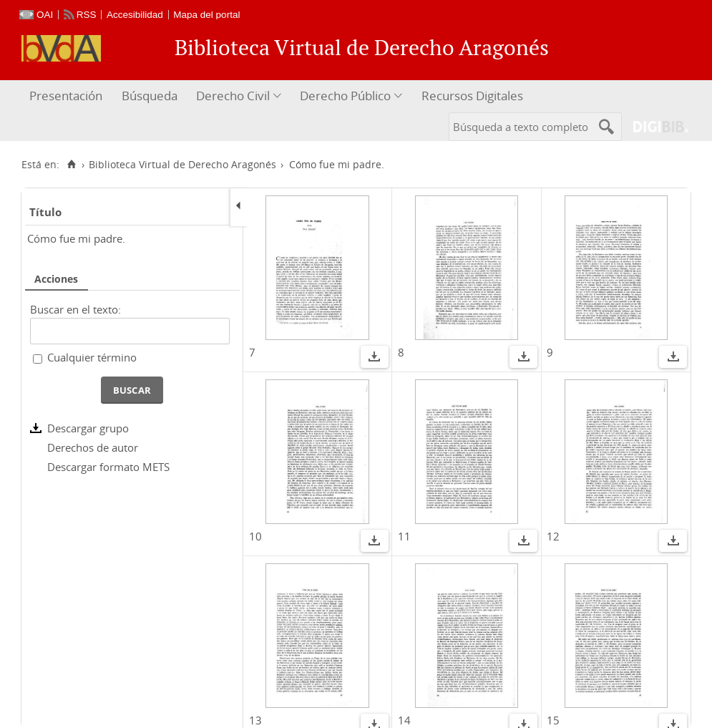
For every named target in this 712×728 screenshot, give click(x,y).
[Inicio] (71, 165)
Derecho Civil (233, 96)
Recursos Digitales (472, 96)
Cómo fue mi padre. (76, 238)
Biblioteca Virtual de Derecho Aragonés (182, 165)
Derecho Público (345, 96)
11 (404, 536)
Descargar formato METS (108, 467)
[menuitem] (68, 96)
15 (553, 720)
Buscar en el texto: (75, 309)
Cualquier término (92, 357)
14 (404, 720)
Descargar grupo (88, 428)
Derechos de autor (93, 447)
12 (553, 536)
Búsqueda (150, 96)
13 (255, 720)
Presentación (66, 96)
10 (255, 536)
